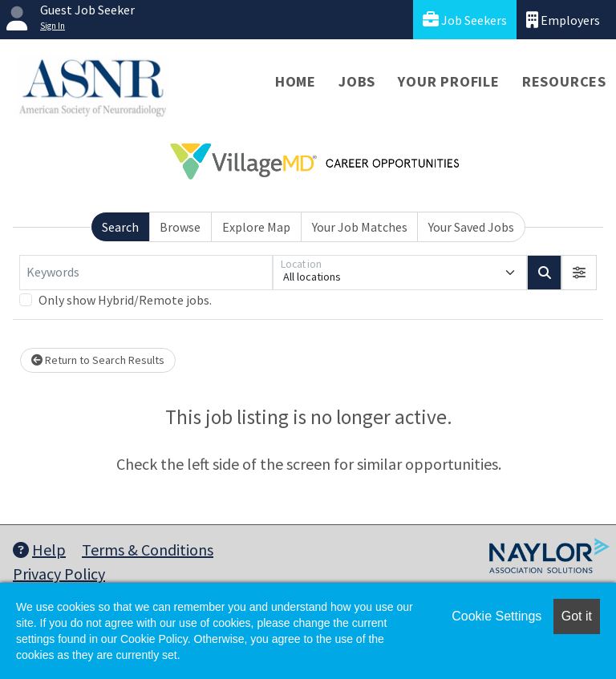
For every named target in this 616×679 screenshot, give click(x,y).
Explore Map (256, 227)
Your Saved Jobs (471, 227)
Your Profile (449, 81)
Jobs (357, 81)
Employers (563, 20)
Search (120, 227)
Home (296, 81)
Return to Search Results (98, 360)
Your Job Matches (360, 227)
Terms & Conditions (148, 550)
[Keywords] (146, 273)
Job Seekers (465, 20)
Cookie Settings (496, 616)
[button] (579, 273)
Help (39, 550)
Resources (564, 81)
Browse (180, 227)
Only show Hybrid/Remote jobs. (125, 300)
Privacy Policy (59, 574)
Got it (577, 616)
